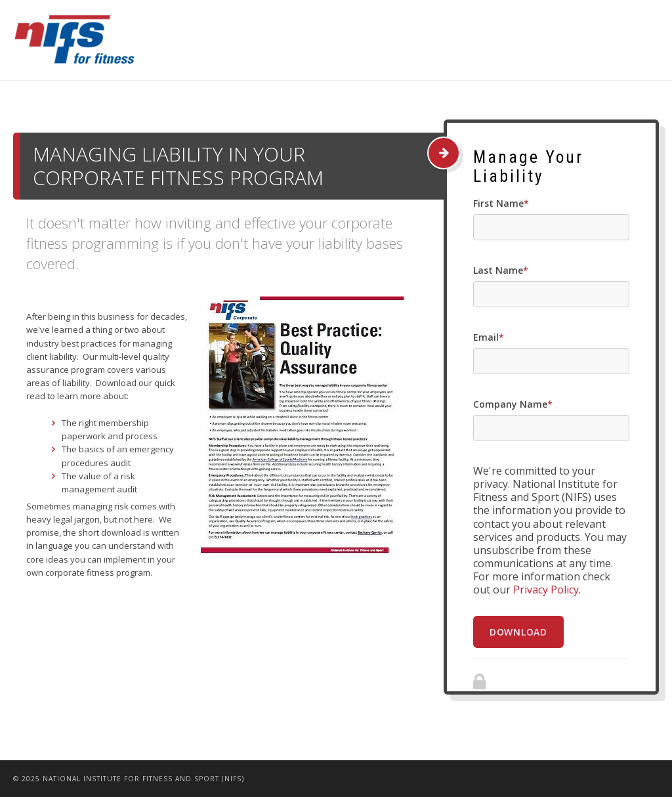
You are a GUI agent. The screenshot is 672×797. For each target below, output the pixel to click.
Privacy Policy (546, 590)
